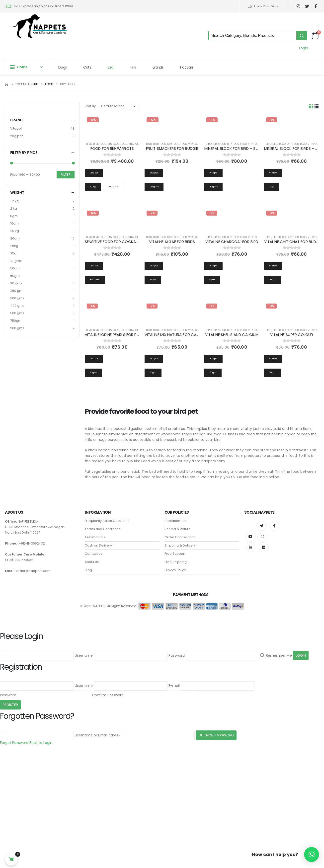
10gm (14, 223)
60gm (15, 276)
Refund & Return (177, 529)
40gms (16, 261)
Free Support (175, 554)
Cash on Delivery (98, 545)
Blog (88, 570)
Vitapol (133, 144)
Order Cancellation (180, 537)
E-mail (174, 686)
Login (304, 48)
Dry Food (113, 144)
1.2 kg (14, 201)
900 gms (17, 328)
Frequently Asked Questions (107, 521)
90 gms (16, 283)
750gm (16, 321)
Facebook (274, 526)
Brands (158, 67)
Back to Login (41, 743)
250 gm (16, 291)
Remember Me (276, 655)
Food (124, 144)
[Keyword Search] (253, 36)
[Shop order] (119, 106)
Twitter (262, 526)
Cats (87, 67)
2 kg (14, 208)
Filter (66, 175)
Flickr (264, 547)
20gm (15, 238)
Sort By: (91, 106)
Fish (133, 67)
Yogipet (16, 136)
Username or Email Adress (97, 735)
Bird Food (100, 144)
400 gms (17, 306)
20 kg (15, 231)
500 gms (17, 313)
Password (177, 655)
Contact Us (93, 554)
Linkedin (250, 547)
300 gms (17, 298)
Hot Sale (187, 67)
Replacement (176, 521)
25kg (14, 246)
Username (84, 655)
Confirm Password (108, 695)
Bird (110, 67)
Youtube (250, 537)
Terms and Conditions (103, 529)
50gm (15, 268)
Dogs (63, 67)
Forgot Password (14, 743)
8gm (14, 216)
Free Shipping (176, 562)
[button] (312, 855)
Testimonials (95, 537)
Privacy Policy (175, 570)
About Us (92, 562)
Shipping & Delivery (180, 545)
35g (13, 253)
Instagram (262, 537)
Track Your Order (264, 6)
